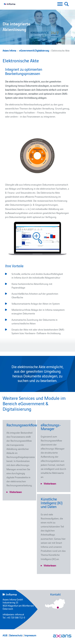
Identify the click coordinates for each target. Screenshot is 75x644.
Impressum (30, 635)
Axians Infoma (9, 50)
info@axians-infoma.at (13, 614)
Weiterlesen (16, 492)
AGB (5, 635)
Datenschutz (16, 635)
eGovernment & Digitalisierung (34, 50)
